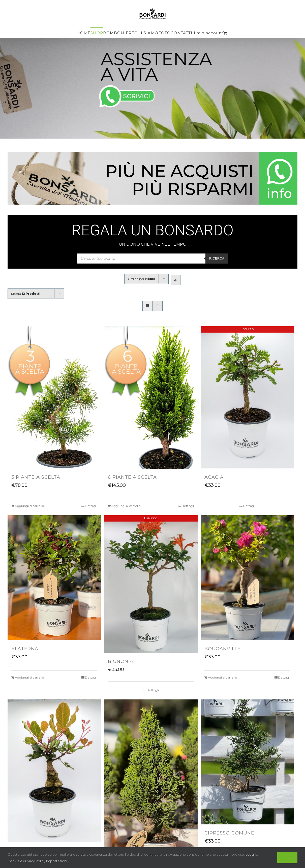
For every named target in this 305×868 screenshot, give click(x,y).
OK (287, 858)
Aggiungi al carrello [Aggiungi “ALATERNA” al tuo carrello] (29, 677)
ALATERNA (25, 649)
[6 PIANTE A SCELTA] (151, 397)
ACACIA (214, 477)
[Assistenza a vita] (152, 88)
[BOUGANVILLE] (247, 578)
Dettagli (91, 506)
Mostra (26, 294)
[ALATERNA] (54, 578)
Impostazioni (58, 861)
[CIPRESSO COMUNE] (247, 762)
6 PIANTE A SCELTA (132, 477)
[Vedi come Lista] (157, 306)
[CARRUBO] (54, 771)
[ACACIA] (247, 397)
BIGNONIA (121, 661)
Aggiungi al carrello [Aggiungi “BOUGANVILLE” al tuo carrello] (222, 677)
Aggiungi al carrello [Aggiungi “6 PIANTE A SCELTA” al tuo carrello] (126, 506)
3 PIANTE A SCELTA (36, 477)
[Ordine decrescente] (176, 280)
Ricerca (217, 258)
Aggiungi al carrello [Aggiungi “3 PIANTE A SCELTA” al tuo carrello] (29, 506)
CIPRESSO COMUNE (229, 833)
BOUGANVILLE (223, 649)
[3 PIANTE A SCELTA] (54, 397)
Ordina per (142, 279)
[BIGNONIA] (151, 584)
